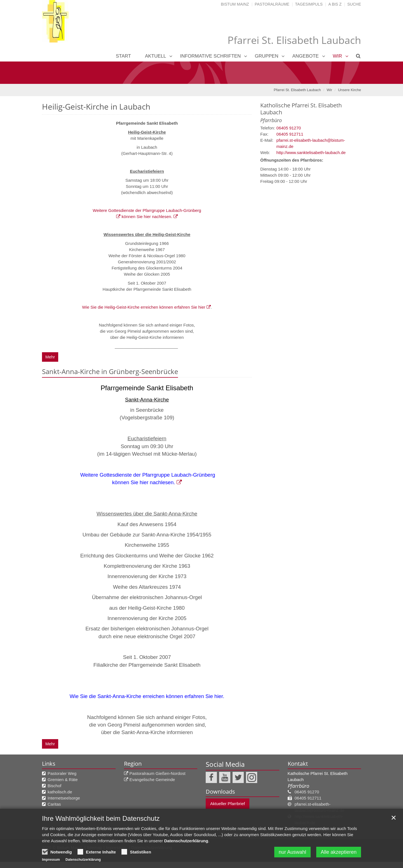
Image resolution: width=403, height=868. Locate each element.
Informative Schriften (210, 56)
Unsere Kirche (350, 90)
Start (123, 56)
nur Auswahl (292, 853)
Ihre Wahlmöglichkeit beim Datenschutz (101, 819)
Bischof (54, 786)
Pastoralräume (272, 4)
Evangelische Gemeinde (152, 780)
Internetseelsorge (64, 798)
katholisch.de (60, 792)
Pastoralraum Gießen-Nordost (158, 773)
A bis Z (335, 4)
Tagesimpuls (309, 4)
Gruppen (266, 56)
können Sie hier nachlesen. (146, 217)
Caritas (54, 804)
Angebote (305, 56)
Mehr (50, 357)
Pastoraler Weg (62, 773)
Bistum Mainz (235, 4)
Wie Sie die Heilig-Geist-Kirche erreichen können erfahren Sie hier (144, 307)
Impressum (51, 860)
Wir (337, 56)
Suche (354, 4)
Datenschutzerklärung (186, 841)
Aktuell (156, 56)
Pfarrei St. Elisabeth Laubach (297, 90)
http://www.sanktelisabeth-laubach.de (311, 152)
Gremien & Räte (63, 780)
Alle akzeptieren (339, 853)
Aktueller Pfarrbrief (228, 804)
